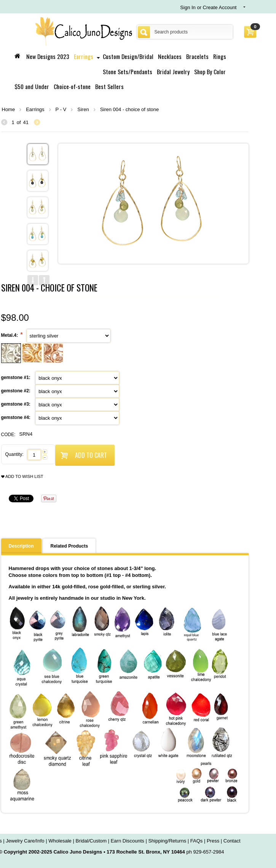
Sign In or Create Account (208, 7)
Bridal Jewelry (173, 72)
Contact (232, 841)
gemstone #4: (17, 417)
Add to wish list (22, 477)
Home (9, 109)
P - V (61, 109)
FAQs (197, 841)
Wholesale (60, 841)
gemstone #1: (17, 377)
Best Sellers (109, 86)
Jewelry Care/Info (25, 841)
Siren (83, 109)
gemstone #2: (17, 391)
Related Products (69, 546)
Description (21, 546)
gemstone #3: (17, 404)
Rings (220, 56)
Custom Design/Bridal (128, 56)
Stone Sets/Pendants (128, 72)
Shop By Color (210, 72)
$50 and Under (32, 86)
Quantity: (14, 454)
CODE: (8, 435)
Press (213, 841)
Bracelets (197, 56)
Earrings (84, 56)
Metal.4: (10, 335)
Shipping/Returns (167, 841)
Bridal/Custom (91, 841)
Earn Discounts (128, 841)
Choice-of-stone (72, 86)
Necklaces (170, 56)
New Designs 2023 (48, 56)
